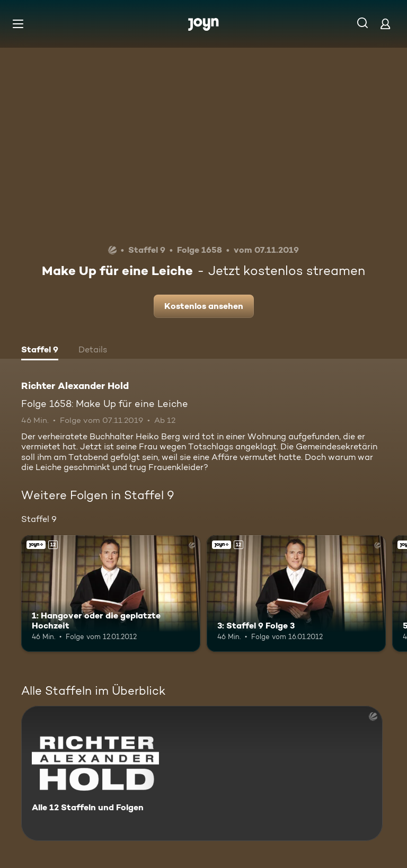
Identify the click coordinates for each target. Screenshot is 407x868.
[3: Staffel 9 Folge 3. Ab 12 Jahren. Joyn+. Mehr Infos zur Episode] (296, 594)
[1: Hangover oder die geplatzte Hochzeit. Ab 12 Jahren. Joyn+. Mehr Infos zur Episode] (111, 594)
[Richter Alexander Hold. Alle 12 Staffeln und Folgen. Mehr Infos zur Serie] (202, 773)
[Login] (385, 24)
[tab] (40, 351)
